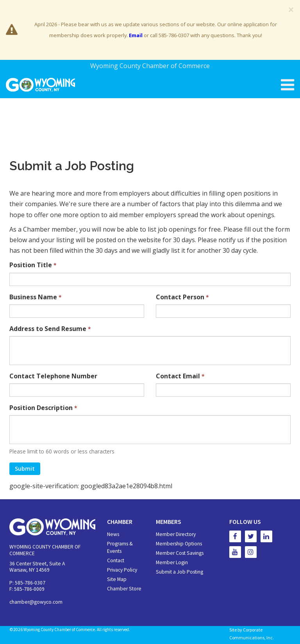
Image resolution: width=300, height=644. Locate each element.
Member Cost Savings (180, 553)
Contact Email (180, 376)
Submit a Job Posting (179, 572)
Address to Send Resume (50, 329)
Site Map (117, 579)
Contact (116, 560)
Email (136, 35)
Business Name (35, 297)
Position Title (33, 265)
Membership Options (179, 544)
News (113, 534)
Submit (25, 469)
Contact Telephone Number (53, 376)
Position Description (43, 408)
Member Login (172, 562)
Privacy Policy (122, 570)
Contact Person (182, 297)
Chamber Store (124, 589)
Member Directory (176, 534)
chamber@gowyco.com (36, 602)
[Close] (291, 9)
